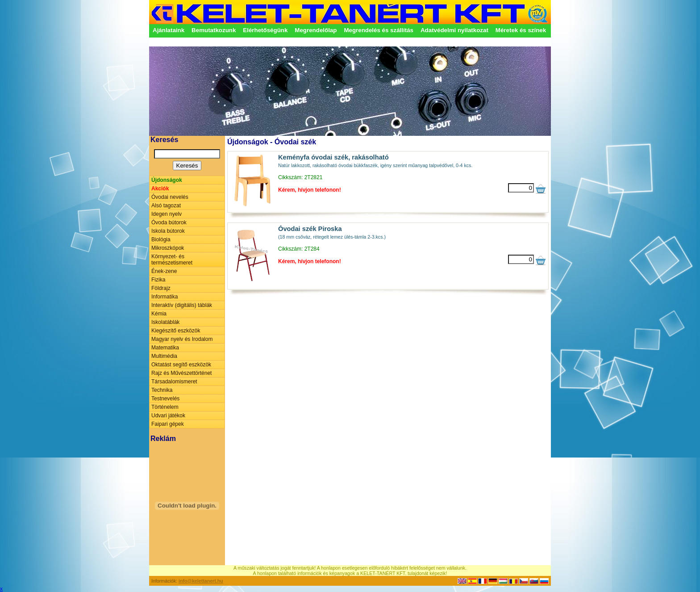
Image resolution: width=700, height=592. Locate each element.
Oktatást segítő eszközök (181, 365)
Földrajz (161, 288)
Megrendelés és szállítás (379, 30)
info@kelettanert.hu (201, 581)
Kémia (159, 314)
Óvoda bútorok (169, 223)
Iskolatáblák (165, 322)
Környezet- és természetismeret (172, 260)
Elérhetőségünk (265, 30)
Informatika (165, 297)
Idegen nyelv (167, 214)
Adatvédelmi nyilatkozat (454, 30)
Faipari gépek (168, 424)
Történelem (165, 407)
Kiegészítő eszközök (176, 331)
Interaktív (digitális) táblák (182, 305)
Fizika (158, 280)
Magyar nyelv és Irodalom (182, 339)
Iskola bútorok (168, 231)
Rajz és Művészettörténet (181, 373)
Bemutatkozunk (214, 30)
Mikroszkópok (168, 248)
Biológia (161, 239)
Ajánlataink (169, 30)
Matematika (165, 348)
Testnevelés (165, 399)
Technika (162, 390)
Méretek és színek (521, 30)
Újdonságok (167, 180)
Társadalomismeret (174, 382)
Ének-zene (164, 271)
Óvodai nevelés (170, 197)
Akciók (160, 189)
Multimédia (164, 356)
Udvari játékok (168, 416)
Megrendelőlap (316, 30)
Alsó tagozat (166, 206)
